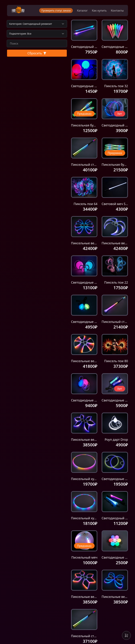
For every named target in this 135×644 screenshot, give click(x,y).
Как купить (99, 11)
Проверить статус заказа (56, 10)
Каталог (82, 11)
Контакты (117, 11)
